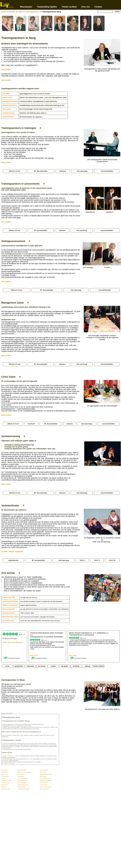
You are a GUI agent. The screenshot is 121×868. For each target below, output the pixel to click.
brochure (31, 424)
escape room (5, 774)
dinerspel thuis (5, 776)
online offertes (99, 666)
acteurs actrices (44, 770)
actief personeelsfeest (23, 785)
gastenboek (19, 666)
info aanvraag (82, 171)
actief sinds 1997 (9, 597)
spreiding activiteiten (10, 601)
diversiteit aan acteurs (11, 617)
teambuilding (21, 776)
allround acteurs (8, 613)
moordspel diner (21, 787)
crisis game (7, 109)
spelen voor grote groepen (24, 772)
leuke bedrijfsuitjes (44, 789)
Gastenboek (12, 763)
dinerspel (4, 787)
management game (9, 105)
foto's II (97, 560)
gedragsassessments (10, 101)
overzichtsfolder (107, 171)
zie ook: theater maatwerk (12, 552)
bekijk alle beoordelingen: (13, 642)
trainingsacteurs (33, 12)
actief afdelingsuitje (22, 781)
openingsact (4, 770)
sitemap (87, 666)
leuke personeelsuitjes (45, 787)
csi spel (3, 779)
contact (53, 666)
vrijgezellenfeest (5, 783)
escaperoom (4, 785)
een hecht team (8, 621)
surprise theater (44, 785)
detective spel (43, 776)
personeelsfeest (44, 783)
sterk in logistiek (8, 609)
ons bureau (42, 666)
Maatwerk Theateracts (8, 756)
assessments (7, 97)
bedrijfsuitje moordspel (45, 781)
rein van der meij (6, 789)
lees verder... (7, 69)
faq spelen (65, 666)
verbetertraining (8, 113)
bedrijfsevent (5, 772)
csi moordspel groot (45, 779)
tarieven (63, 171)
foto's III (112, 560)
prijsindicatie (13, 560)
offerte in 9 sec (14, 171)
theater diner (43, 772)
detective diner (21, 774)
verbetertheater (8, 117)
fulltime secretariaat (10, 605)
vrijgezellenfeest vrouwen (46, 774)
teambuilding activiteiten (23, 789)
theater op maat (16, 12)
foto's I (82, 560)
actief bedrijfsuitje (22, 783)
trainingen (6, 94)
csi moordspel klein (22, 779)
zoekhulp (76, 666)
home (4, 12)
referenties (30, 666)
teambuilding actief (6, 781)
